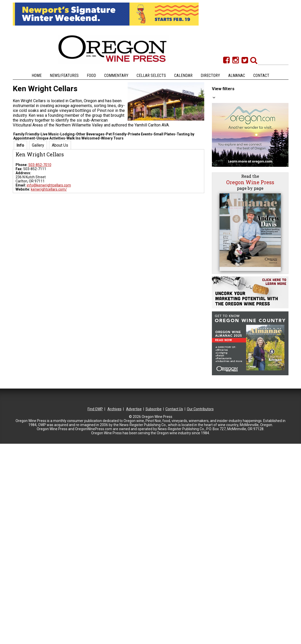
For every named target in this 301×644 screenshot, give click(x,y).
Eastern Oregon (232, 238)
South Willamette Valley (239, 262)
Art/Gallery (236, 159)
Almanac (237, 75)
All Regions (226, 213)
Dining (232, 183)
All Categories (228, 96)
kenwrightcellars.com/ (49, 189)
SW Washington (232, 257)
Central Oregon (232, 223)
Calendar (183, 75)
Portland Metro (232, 252)
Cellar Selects (151, 75)
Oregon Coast (231, 247)
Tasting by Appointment (247, 115)
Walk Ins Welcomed (243, 120)
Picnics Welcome (241, 198)
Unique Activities (241, 164)
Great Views (237, 140)
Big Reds (234, 106)
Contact (261, 75)
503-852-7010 (40, 165)
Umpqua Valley (232, 276)
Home (37, 75)
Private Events (239, 169)
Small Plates (237, 188)
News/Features (64, 75)
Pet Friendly (237, 130)
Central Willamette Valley (240, 228)
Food (91, 75)
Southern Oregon (233, 267)
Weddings (235, 174)
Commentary (116, 75)
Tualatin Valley (231, 272)
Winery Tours (238, 149)
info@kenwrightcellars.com (49, 185)
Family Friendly (239, 135)
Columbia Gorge (232, 233)
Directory (210, 75)
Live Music (236, 154)
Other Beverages (241, 111)
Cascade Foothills (234, 218)
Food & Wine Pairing (243, 193)
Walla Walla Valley (234, 281)
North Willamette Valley (238, 242)
